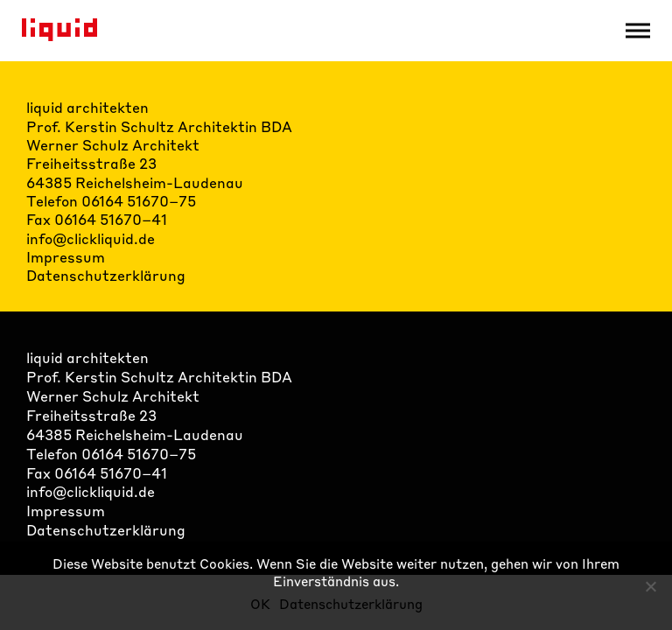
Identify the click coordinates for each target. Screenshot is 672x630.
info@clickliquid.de (91, 238)
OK (260, 604)
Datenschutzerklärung (106, 275)
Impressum (66, 257)
